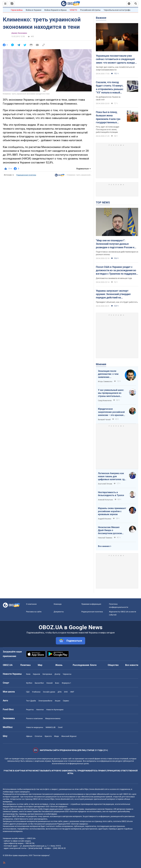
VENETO (73, 10)
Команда (58, 604)
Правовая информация (91, 604)
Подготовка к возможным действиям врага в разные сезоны (117, 253)
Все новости (132, 665)
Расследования (81, 665)
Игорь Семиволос (105, 382)
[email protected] (35, 848)
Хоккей (49, 683)
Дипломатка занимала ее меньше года (114, 278)
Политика (25, 665)
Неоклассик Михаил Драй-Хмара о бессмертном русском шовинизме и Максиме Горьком (110, 530)
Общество (113, 665)
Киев (28, 674)
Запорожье (47, 674)
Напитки (40, 710)
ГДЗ (28, 692)
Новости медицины (35, 727)
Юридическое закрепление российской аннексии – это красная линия (111, 412)
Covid (60, 727)
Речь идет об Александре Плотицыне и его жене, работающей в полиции (108, 129)
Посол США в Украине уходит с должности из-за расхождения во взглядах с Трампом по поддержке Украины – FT (117, 271)
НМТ (72, 692)
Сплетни (38, 736)
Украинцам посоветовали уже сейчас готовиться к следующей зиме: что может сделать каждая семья (116, 59)
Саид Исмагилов (105, 401)
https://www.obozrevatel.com (96, 789)
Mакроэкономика (53, 718)
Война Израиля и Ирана (55, 10)
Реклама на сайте (34, 612)
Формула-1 (66, 683)
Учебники (36, 692)
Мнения (101, 364)
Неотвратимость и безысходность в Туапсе (111, 494)
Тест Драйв (31, 701)
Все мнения (104, 546)
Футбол (29, 683)
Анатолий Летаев (105, 484)
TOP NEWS (103, 202)
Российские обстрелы (90, 10)
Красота (48, 736)
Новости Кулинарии (55, 710)
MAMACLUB (51, 727)
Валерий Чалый (104, 420)
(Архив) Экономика (19, 33)
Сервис (66, 701)
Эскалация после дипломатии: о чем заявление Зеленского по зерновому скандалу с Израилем (110, 374)
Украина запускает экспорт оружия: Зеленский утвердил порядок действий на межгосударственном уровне (114, 294)
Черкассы (67, 674)
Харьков (36, 674)
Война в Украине (34, 10)
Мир (40, 665)
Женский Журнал (69, 736)
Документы (59, 612)
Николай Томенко (105, 538)
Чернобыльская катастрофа (117, 10)
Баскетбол (39, 683)
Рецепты (30, 710)
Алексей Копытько (105, 500)
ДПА (60, 692)
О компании (31, 604)
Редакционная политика (26, 175)
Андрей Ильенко (105, 519)
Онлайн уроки (49, 692)
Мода (56, 736)
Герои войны (17, 10)
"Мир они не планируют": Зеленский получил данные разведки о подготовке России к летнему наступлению (115, 244)
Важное (101, 18)
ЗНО (66, 692)
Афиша (29, 736)
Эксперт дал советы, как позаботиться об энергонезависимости (115, 68)
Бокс (57, 683)
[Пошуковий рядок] (136, 4)
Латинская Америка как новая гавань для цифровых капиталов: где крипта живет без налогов (112, 476)
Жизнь (59, 665)
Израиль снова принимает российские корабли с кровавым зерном (112, 511)
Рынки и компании (34, 718)
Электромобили (45, 701)
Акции (58, 701)
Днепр (57, 674)
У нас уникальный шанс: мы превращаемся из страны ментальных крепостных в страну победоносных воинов (111, 393)
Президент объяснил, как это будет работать (117, 302)
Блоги (93, 665)
